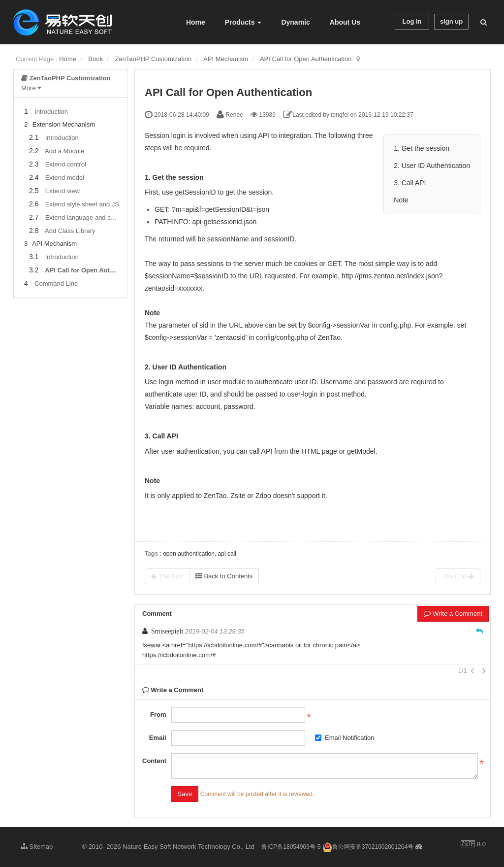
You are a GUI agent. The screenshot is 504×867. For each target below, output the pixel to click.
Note (401, 200)
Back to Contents (224, 576)
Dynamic (295, 22)
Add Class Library (70, 231)
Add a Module (64, 151)
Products (243, 22)
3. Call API (410, 183)
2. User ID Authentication (432, 166)
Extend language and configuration (95, 217)
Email (158, 738)
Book (95, 59)
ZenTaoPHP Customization (153, 59)
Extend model (65, 178)
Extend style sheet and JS (82, 204)
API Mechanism (226, 59)
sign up (451, 21)
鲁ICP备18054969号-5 (291, 847)
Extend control (66, 164)
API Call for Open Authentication (306, 59)
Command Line (56, 283)
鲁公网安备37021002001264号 (368, 847)
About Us (345, 22)
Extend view (63, 191)
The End (167, 576)
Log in (412, 21)
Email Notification (345, 738)
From (158, 715)
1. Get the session (422, 148)
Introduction (51, 112)
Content (154, 761)
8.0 (473, 845)
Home (196, 22)
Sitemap (37, 847)
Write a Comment (453, 614)
